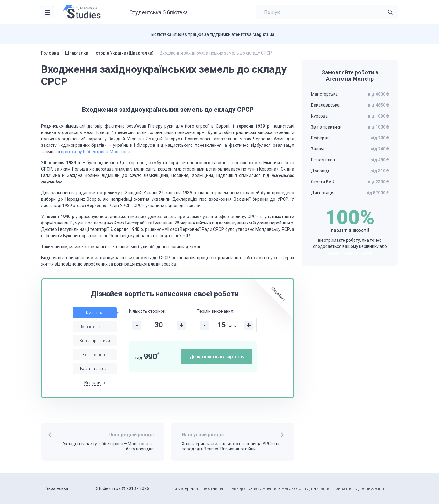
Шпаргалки (77, 53)
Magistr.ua (263, 34)
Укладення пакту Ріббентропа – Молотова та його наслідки (108, 446)
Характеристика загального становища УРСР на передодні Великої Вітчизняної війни (230, 446)
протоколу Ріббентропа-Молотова (96, 152)
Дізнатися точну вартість (217, 357)
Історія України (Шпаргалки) (124, 53)
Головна (50, 53)
